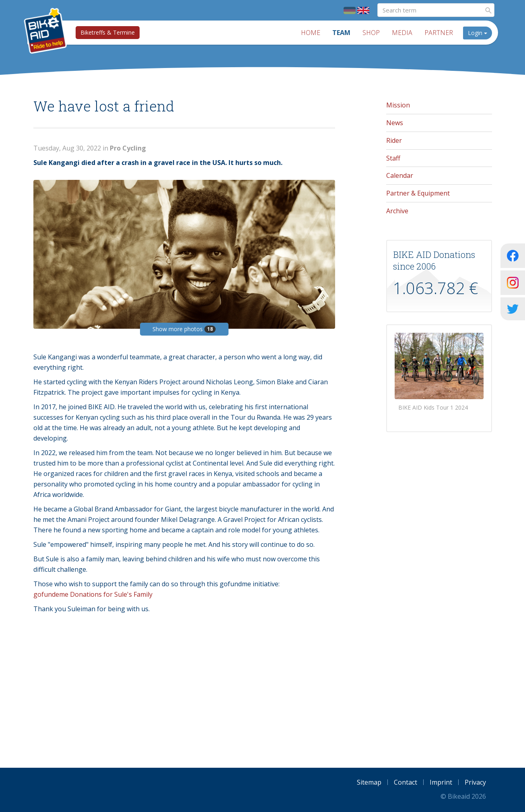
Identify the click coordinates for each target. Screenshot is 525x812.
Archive (397, 211)
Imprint (441, 782)
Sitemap (369, 782)
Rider (394, 140)
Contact (406, 782)
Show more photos (184, 329)
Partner (439, 33)
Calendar (400, 175)
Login (478, 33)
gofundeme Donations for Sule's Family (93, 594)
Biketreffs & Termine (108, 32)
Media (402, 33)
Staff (393, 158)
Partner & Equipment (418, 193)
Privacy (475, 782)
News (395, 123)
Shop (371, 33)
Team (341, 33)
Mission (398, 105)
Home (311, 33)
